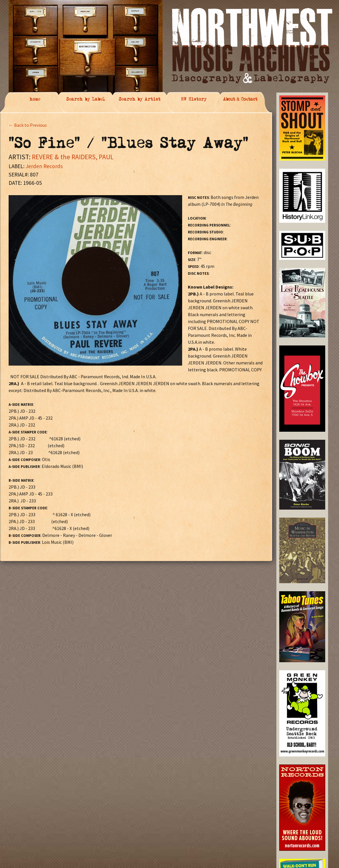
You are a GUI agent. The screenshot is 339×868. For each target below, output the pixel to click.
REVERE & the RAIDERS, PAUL (73, 157)
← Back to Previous (28, 125)
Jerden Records (44, 166)
